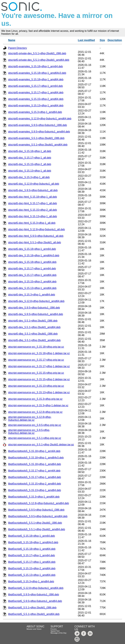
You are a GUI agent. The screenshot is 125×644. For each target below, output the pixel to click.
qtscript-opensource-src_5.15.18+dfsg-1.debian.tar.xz (39, 353)
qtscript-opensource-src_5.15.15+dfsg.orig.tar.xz (36, 373)
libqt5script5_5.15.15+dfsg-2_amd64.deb (32, 568)
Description (115, 40)
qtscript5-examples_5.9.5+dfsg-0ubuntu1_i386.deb (38, 125)
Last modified (86, 40)
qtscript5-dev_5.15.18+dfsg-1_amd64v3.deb (34, 255)
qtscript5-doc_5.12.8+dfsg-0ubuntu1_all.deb (34, 184)
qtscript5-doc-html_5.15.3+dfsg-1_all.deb (32, 223)
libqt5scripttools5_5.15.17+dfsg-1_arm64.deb (34, 471)
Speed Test (55, 631)
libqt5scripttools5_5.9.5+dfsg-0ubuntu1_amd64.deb (38, 516)
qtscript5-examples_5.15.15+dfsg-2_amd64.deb (36, 99)
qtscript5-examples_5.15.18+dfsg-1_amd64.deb (36, 79)
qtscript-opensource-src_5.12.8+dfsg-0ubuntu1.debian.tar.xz (30, 418)
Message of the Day (58, 633)
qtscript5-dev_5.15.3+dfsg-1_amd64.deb (32, 295)
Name (12, 40)
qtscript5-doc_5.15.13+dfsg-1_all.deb (30, 171)
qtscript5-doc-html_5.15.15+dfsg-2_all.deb (32, 210)
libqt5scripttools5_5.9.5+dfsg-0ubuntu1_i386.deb (36, 510)
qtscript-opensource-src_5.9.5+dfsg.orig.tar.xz (35, 425)
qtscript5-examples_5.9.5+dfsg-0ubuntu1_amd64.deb (39, 132)
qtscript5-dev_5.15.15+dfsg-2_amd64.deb (32, 282)
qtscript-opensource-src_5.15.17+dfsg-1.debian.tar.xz (39, 366)
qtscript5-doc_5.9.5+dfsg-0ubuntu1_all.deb (33, 190)
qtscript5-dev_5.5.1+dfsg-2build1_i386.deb (33, 321)
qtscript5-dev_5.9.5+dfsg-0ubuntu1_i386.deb (34, 308)
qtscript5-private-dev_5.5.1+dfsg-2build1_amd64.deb (39, 60)
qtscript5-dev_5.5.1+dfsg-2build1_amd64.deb (34, 327)
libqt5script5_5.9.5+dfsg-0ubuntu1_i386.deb (34, 595)
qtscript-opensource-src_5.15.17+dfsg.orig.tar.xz (36, 360)
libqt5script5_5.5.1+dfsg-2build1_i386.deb (32, 608)
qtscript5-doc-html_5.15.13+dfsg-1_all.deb (32, 216)
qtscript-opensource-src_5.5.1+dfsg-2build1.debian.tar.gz (41, 445)
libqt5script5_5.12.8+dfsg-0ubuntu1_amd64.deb (36, 588)
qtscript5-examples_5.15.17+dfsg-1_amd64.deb (36, 93)
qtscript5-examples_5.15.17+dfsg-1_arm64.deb (35, 86)
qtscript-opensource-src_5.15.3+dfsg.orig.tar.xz (35, 399)
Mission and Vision (34, 629)
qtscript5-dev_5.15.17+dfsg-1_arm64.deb (32, 269)
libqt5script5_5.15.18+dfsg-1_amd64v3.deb (33, 542)
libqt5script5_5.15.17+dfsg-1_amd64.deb (32, 562)
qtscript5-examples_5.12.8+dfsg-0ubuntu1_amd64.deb (40, 119)
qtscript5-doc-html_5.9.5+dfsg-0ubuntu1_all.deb (36, 236)
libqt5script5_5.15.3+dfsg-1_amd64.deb (31, 581)
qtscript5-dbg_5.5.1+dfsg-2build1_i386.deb (33, 334)
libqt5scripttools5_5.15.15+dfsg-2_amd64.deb (35, 484)
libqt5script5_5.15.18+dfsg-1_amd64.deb (32, 549)
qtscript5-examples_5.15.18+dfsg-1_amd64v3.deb (37, 73)
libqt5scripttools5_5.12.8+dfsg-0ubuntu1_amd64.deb (38, 503)
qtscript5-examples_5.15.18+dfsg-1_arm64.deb (35, 66)
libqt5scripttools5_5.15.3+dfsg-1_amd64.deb (34, 497)
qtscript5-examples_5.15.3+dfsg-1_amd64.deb (35, 112)
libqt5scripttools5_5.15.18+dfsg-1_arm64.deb (34, 451)
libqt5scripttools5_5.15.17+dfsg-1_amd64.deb (35, 477)
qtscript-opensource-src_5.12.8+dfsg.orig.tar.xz (35, 412)
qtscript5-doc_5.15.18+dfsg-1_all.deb (30, 151)
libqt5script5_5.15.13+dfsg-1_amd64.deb (32, 575)
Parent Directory (18, 48)
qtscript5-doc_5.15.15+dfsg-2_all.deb (30, 164)
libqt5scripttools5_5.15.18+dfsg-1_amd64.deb (35, 464)
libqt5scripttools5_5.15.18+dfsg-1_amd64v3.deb (36, 458)
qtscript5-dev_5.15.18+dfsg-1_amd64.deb (32, 262)
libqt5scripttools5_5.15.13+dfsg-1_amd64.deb (35, 490)
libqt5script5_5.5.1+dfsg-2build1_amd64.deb (34, 614)
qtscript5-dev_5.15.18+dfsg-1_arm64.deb (32, 249)
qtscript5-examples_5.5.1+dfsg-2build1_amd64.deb (38, 145)
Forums (53, 629)
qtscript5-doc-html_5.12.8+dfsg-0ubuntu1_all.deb (36, 229)
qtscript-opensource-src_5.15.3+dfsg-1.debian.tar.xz (38, 405)
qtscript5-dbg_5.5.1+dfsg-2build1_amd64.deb (34, 340)
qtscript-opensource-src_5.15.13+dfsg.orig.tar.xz (36, 386)
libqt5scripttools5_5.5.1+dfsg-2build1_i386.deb (35, 523)
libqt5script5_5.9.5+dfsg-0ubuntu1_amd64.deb (35, 601)
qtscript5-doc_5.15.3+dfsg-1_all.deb (29, 177)
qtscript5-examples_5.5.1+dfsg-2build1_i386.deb (36, 138)
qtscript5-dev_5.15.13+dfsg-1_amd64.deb (32, 288)
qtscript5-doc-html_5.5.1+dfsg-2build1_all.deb (35, 242)
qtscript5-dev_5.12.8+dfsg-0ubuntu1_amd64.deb (36, 301)
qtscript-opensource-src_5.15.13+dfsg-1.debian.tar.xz (39, 392)
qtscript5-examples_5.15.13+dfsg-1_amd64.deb (36, 106)
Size (102, 40)
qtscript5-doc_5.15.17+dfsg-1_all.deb (30, 158)
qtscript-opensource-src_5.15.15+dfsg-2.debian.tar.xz (39, 379)
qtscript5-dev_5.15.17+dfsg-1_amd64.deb (32, 275)
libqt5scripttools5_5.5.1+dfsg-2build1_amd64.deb (37, 529)
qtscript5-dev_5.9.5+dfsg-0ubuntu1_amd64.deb (36, 314)
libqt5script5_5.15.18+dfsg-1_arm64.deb (31, 536)
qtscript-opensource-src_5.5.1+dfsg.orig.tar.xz (35, 438)
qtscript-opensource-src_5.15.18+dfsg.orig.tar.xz (36, 347)
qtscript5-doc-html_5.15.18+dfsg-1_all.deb (32, 197)
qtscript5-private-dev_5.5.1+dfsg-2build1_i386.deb (37, 53)
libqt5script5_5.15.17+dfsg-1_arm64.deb (31, 555)
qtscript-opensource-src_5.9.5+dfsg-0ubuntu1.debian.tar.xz (29, 432)
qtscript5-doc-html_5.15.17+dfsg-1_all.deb (32, 203)
